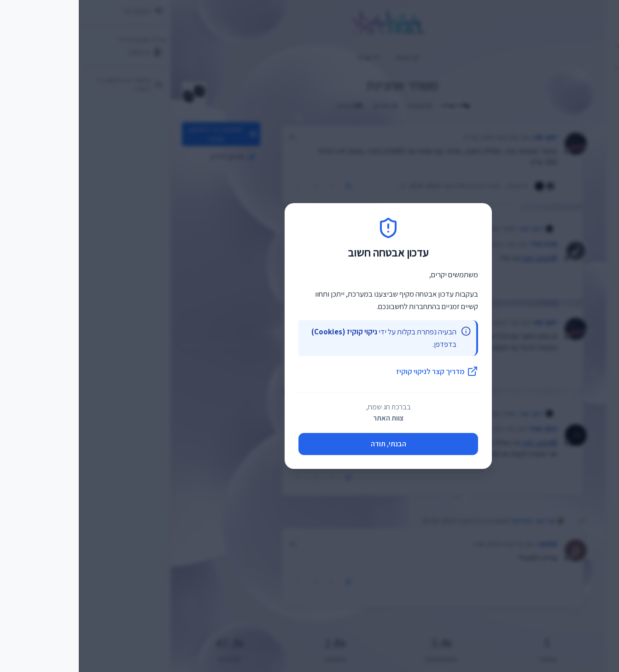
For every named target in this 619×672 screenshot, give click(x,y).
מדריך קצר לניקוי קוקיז (358, 371)
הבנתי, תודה (310, 444)
